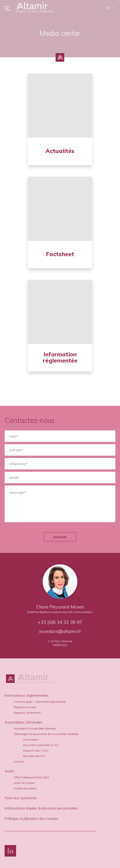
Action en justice (24, 783)
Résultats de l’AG (34, 756)
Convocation (31, 739)
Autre (9, 771)
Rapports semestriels (27, 713)
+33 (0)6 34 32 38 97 (60, 622)
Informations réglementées (27, 695)
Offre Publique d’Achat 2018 (31, 777)
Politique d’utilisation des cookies (31, 818)
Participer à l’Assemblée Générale (35, 728)
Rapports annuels (25, 707)
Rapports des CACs (36, 750)
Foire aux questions (21, 798)
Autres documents (25, 788)
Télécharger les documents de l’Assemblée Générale (46, 734)
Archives (19, 761)
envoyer (60, 537)
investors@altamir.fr (60, 631)
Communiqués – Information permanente (40, 702)
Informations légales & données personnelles (41, 808)
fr (108, 8)
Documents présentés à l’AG (41, 745)
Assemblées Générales (23, 722)
